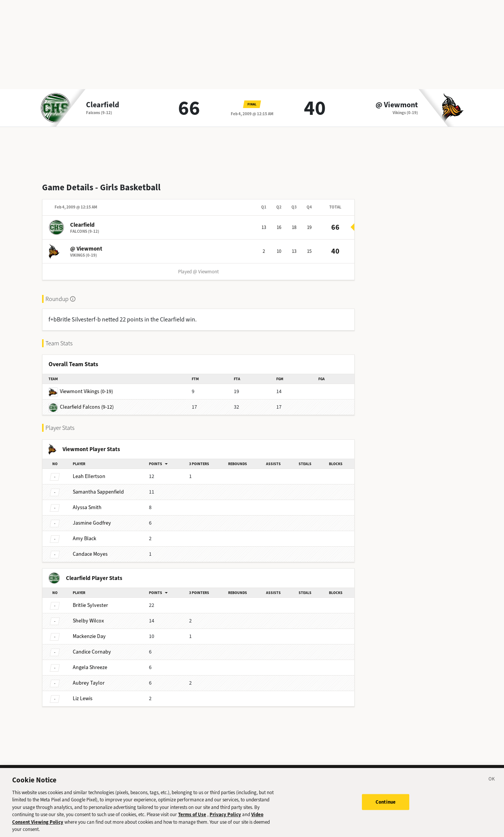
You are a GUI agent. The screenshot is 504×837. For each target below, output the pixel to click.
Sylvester (90, 605)
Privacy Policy (225, 821)
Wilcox (88, 621)
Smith (87, 507)
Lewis (83, 698)
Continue (386, 808)
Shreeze (90, 667)
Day (89, 636)
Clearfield (103, 105)
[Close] (492, 787)
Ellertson (89, 476)
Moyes (90, 554)
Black (85, 538)
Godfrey (92, 523)
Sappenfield (98, 492)
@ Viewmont (397, 105)
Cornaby (92, 652)
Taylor (89, 683)
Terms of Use (192, 821)
